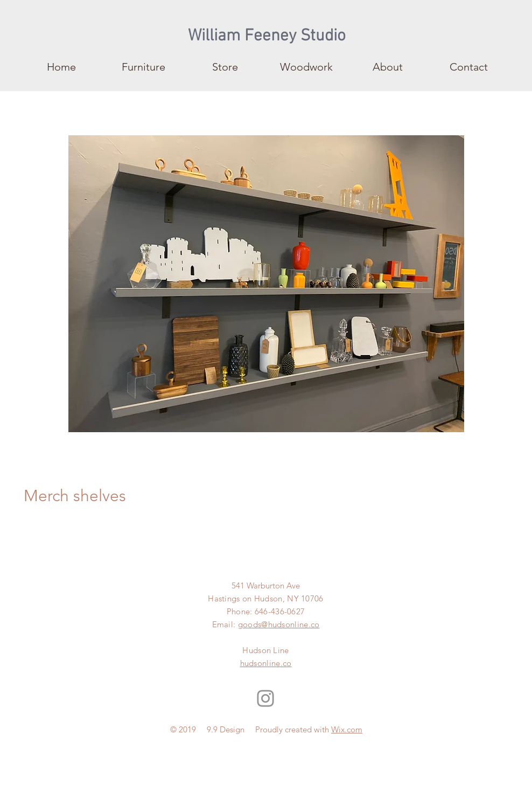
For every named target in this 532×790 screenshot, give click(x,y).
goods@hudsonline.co (279, 624)
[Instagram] (265, 698)
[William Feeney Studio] (267, 36)
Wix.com (347, 729)
